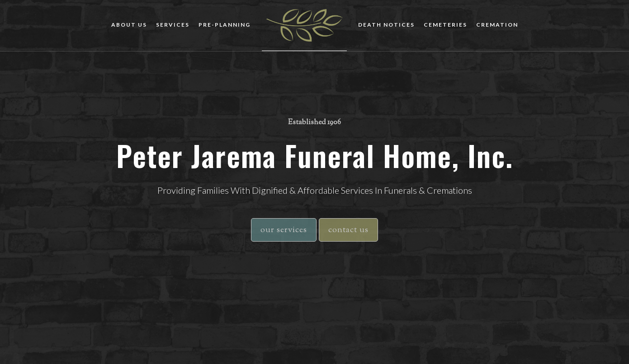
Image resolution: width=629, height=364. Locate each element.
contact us (348, 230)
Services (173, 25)
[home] (304, 26)
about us (129, 25)
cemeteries (445, 25)
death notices (386, 25)
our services (284, 230)
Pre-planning (225, 25)
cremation (497, 25)
